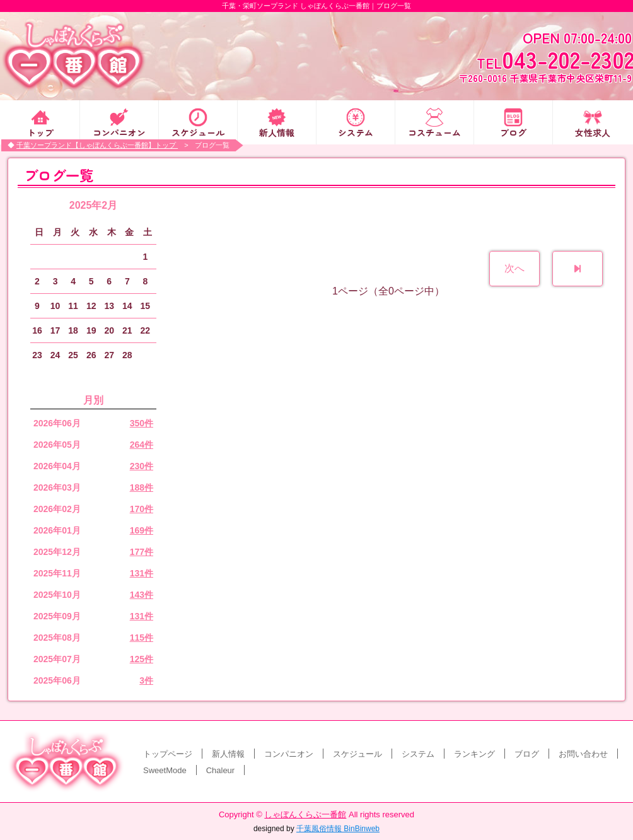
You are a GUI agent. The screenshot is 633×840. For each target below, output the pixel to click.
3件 (146, 680)
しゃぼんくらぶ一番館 (305, 814)
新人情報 (277, 131)
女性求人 (593, 131)
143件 (142, 595)
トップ (40, 131)
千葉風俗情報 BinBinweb (338, 829)
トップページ (168, 754)
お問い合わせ (583, 754)
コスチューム (434, 131)
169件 (142, 530)
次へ (514, 268)
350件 (142, 423)
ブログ (513, 131)
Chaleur (221, 770)
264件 (142, 445)
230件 (142, 466)
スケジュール (198, 131)
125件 (142, 659)
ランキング (474, 754)
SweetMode (165, 770)
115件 (142, 638)
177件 (142, 552)
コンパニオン (119, 131)
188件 (142, 487)
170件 (142, 509)
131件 (142, 573)
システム (356, 131)
